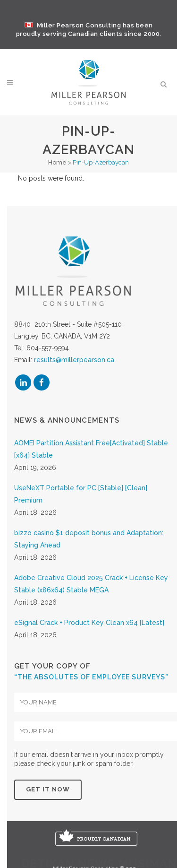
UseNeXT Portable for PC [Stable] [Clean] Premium (81, 507)
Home (57, 162)
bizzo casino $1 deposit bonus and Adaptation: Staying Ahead (89, 552)
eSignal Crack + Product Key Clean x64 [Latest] (89, 636)
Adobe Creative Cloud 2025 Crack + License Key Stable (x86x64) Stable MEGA (91, 597)
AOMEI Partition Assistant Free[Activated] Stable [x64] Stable (91, 462)
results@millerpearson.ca (74, 373)
